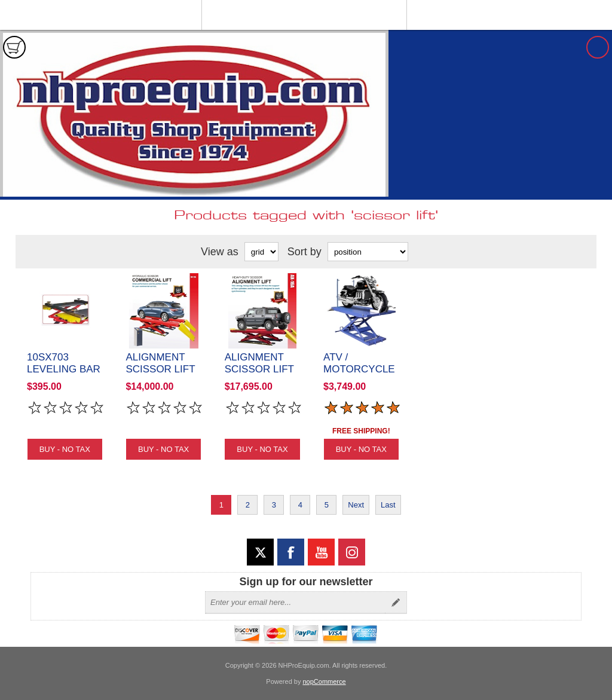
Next (356, 505)
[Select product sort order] (368, 252)
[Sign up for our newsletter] (295, 603)
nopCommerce (325, 681)
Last (388, 505)
